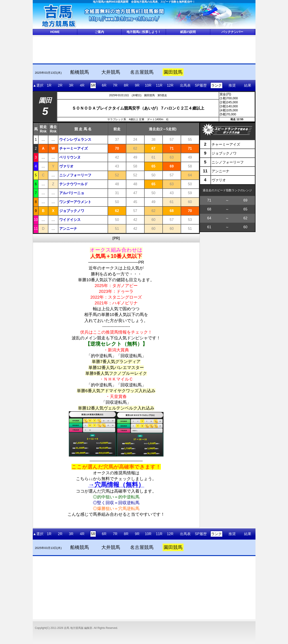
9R (137, 85)
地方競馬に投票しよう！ (144, 32)
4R (82, 85)
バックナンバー (232, 32)
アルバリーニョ (72, 193)
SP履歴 (201, 85)
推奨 (232, 85)
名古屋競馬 (142, 72)
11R (159, 85)
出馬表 (185, 85)
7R (115, 85)
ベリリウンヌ (70, 157)
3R (71, 85)
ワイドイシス (70, 220)
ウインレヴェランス (75, 140)
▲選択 (38, 85)
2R (60, 85)
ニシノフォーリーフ (75, 175)
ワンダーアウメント (75, 202)
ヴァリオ (66, 166)
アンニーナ (68, 229)
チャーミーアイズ (74, 148)
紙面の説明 (188, 32)
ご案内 (99, 32)
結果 (248, 85)
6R (104, 85)
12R (170, 85)
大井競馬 (111, 72)
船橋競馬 (80, 72)
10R (148, 85)
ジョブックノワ (72, 211)
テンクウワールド (74, 184)
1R (49, 85)
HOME (55, 32)
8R (126, 85)
